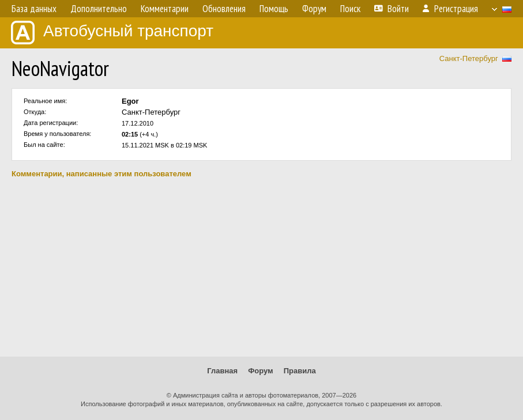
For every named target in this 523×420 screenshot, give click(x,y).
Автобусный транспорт (112, 33)
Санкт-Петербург (469, 58)
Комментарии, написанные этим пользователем (101, 174)
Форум (260, 371)
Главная (222, 371)
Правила (300, 371)
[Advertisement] (261, 267)
